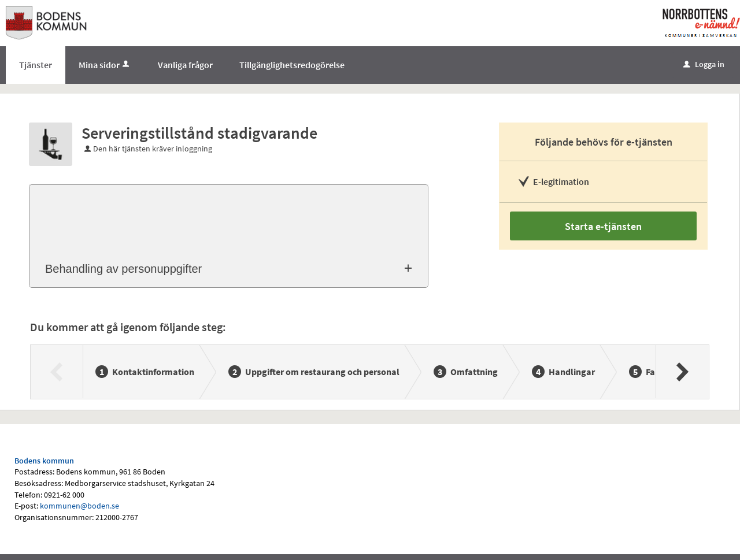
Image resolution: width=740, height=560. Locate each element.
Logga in (704, 64)
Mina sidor (105, 65)
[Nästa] (682, 372)
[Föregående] (57, 372)
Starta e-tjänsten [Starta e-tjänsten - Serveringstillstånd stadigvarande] (603, 226)
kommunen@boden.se (79, 506)
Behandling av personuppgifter (123, 269)
